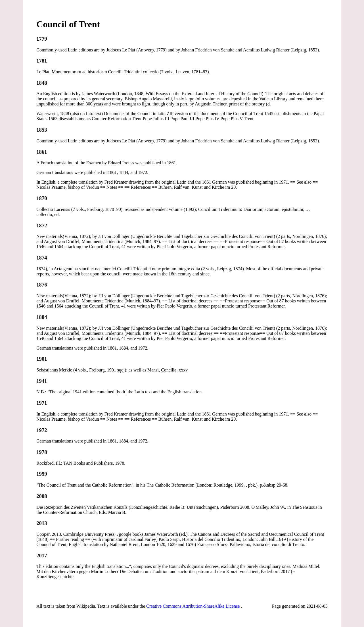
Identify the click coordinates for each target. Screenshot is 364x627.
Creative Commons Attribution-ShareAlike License (193, 606)
